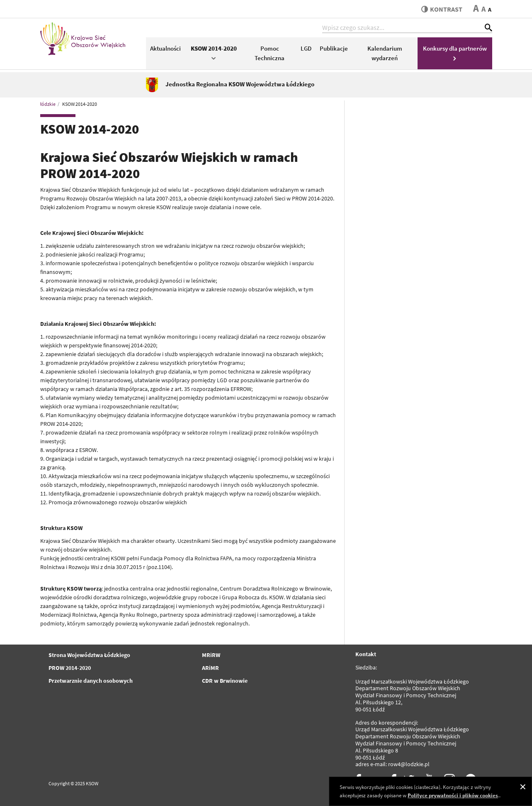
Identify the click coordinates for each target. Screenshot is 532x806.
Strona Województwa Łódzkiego (89, 655)
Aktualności (165, 48)
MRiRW (211, 655)
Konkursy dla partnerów (455, 53)
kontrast (442, 9)
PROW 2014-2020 (70, 668)
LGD (306, 48)
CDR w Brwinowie (225, 681)
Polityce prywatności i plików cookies (453, 795)
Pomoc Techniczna (270, 53)
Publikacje (334, 48)
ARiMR (210, 668)
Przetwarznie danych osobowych (91, 681)
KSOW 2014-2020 (214, 53)
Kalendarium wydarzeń (385, 53)
